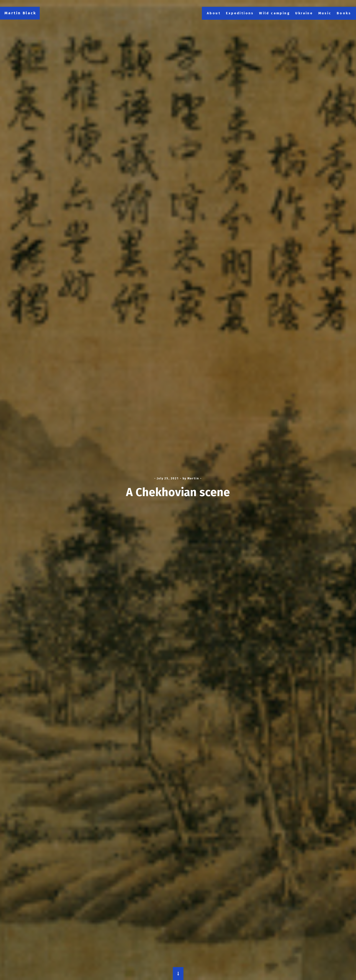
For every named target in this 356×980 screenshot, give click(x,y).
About (214, 13)
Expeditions (240, 13)
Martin (193, 478)
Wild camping (274, 13)
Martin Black (20, 13)
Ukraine (304, 13)
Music (325, 13)
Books (344, 13)
